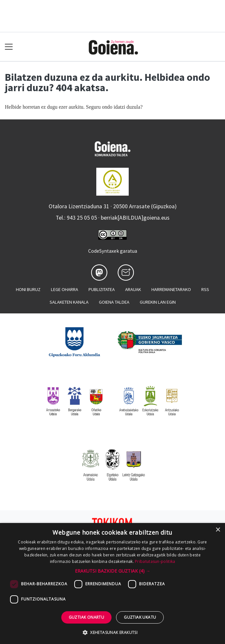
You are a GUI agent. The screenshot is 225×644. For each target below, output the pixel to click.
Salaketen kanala (69, 302)
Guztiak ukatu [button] (140, 617)
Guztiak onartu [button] (87, 617)
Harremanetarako (171, 289)
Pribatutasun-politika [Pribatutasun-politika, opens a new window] (155, 561)
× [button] (218, 530)
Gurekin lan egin (158, 302)
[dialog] (113, 583)
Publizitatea (102, 289)
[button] (113, 571)
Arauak (133, 289)
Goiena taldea (114, 302)
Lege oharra (65, 289)
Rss (205, 289)
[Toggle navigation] (9, 47)
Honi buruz (28, 289)
